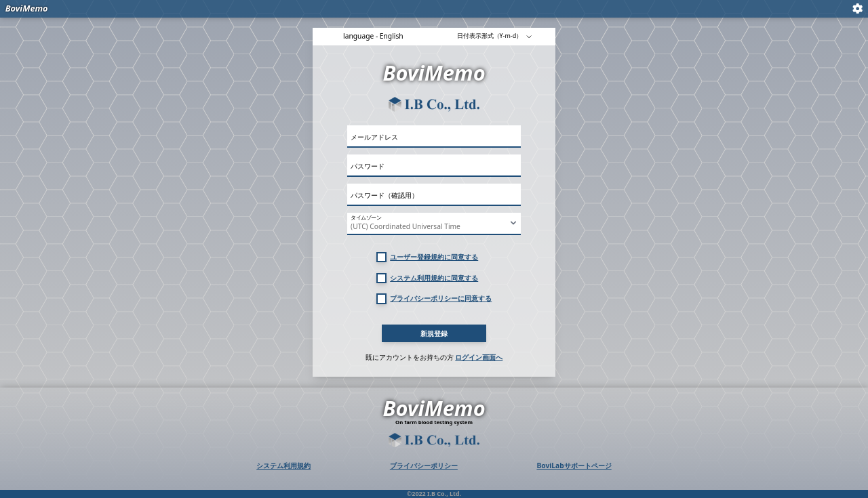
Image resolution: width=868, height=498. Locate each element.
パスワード (368, 166)
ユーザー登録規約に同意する (434, 257)
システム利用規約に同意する (434, 278)
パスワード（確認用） (384, 195)
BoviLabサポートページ (574, 465)
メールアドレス (374, 137)
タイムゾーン (366, 218)
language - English (373, 36)
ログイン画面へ (479, 357)
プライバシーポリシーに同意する (441, 298)
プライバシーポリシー (424, 465)
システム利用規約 (283, 465)
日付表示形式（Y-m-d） (495, 36)
